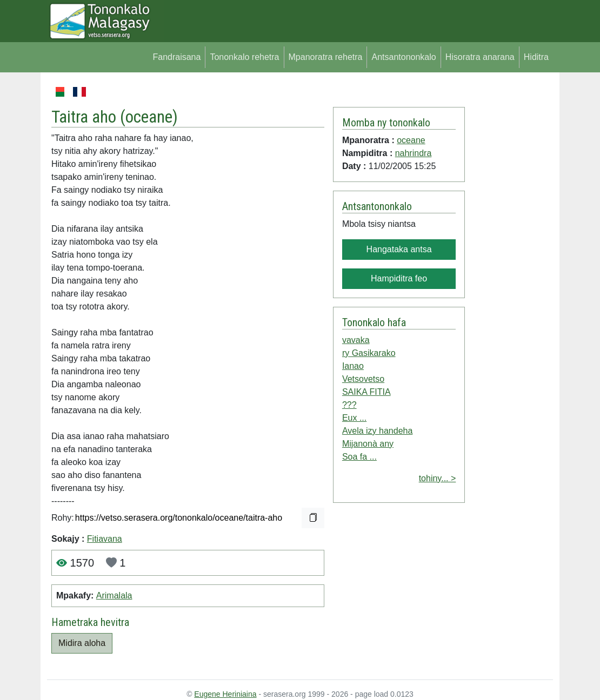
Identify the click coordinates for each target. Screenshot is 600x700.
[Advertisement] (509, 247)
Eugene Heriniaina (225, 694)
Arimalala (114, 595)
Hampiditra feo (399, 278)
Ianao (353, 366)
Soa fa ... (359, 457)
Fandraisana (176, 57)
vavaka (356, 340)
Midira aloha (82, 643)
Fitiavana (105, 539)
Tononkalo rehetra (244, 57)
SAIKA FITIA (366, 392)
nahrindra (414, 153)
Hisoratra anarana (480, 57)
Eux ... (354, 418)
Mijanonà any (368, 444)
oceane (149, 117)
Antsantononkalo (404, 57)
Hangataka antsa (399, 249)
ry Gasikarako (369, 353)
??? (349, 405)
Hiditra (536, 57)
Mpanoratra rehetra (326, 57)
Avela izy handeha (377, 431)
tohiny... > (438, 478)
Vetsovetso (363, 379)
